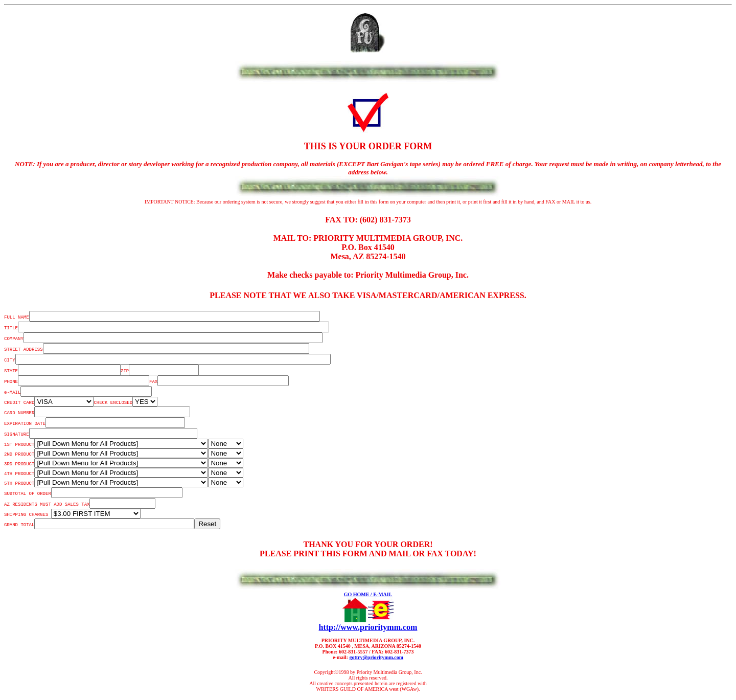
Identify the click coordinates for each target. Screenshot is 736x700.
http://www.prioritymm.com (368, 627)
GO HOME (357, 594)
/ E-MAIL (382, 594)
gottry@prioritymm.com (376, 657)
